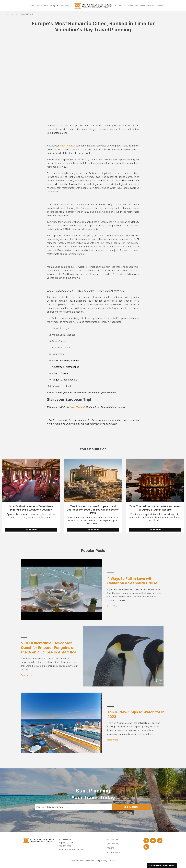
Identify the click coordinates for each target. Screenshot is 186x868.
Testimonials (113, 852)
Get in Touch (132, 807)
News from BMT (147, 6)
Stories (14, 14)
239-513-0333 (65, 846)
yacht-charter (68, 146)
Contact (159, 6)
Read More (113, 606)
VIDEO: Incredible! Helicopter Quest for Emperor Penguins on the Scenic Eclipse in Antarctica (49, 648)
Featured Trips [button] (50, 6)
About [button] (38, 6)
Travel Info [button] (132, 6)
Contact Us (113, 844)
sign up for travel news (162, 866)
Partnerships (121, 6)
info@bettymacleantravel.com (71, 849)
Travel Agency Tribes (108, 861)
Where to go (65, 6)
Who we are (113, 839)
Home (31, 6)
